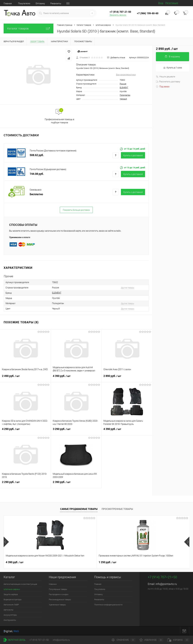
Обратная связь (15, 640)
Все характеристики (126, 75)
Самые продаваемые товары (79, 509)
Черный (123, 99)
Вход (161, 3)
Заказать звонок (118, 15)
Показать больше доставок (76, 210)
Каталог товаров (28, 28)
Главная (8, 3)
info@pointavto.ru (166, 584)
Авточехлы (9, 610)
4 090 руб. (107, 562)
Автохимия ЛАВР (11, 605)
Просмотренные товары (117, 509)
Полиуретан (125, 95)
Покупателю (24, 3)
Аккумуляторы (10, 615)
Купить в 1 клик (173, 68)
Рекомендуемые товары (60, 600)
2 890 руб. (127, 378)
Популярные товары (58, 589)
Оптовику (40, 3)
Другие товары (128, 288)
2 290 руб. (25, 484)
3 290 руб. (76, 431)
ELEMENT (124, 88)
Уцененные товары (57, 605)
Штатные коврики (12, 589)
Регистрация (172, 3)
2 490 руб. (25, 378)
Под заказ (163, 87)
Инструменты (10, 620)
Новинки (53, 584)
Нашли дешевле (165, 77)
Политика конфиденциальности (108, 605)
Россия (123, 84)
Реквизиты (56, 3)
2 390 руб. (76, 484)
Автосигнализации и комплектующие (20, 584)
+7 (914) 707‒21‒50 (39, 640)
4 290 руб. (25, 431)
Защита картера (11, 594)
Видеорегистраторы (13, 600)
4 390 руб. (76, 378)
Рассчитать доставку (168, 82)
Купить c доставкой (133, 155)
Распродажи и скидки (59, 594)
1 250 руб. (61, 562)
